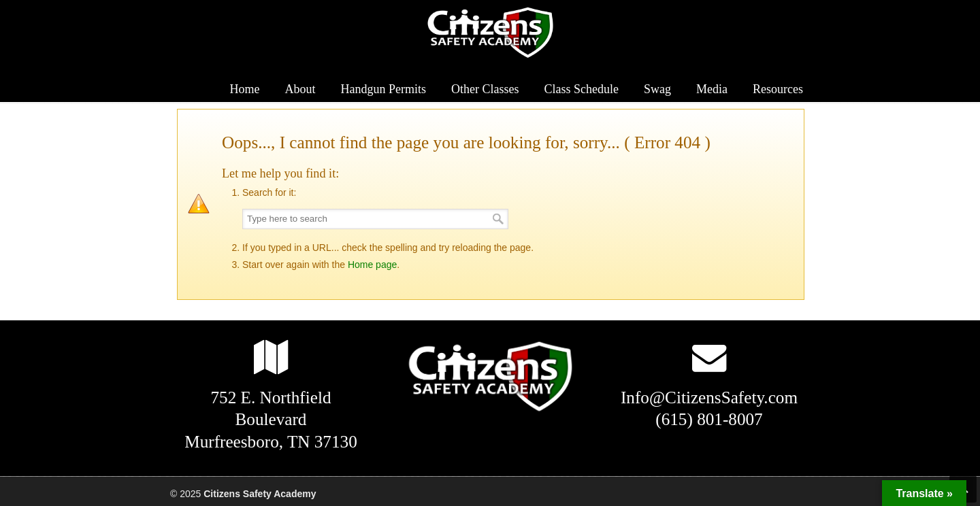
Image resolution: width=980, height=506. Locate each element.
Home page (372, 265)
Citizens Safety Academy (490, 33)
